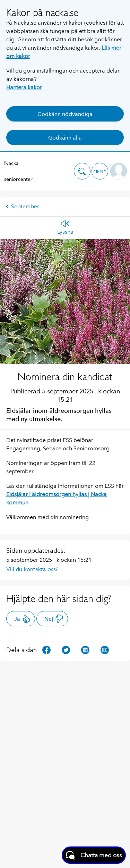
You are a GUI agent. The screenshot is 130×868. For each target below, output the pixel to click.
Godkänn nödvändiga (65, 114)
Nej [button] (54, 619)
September (22, 206)
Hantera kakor (24, 87)
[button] (82, 171)
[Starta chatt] (94, 855)
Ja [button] (22, 619)
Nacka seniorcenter (18, 171)
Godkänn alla (65, 138)
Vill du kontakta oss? (32, 569)
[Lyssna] (65, 228)
